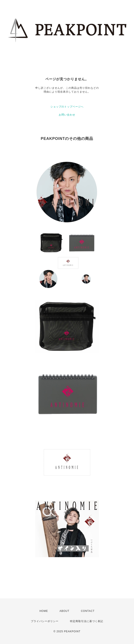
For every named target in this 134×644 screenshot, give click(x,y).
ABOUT (64, 611)
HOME (44, 611)
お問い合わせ (67, 115)
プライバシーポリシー (45, 621)
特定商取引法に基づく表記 (87, 621)
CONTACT (88, 611)
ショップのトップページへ (67, 107)
